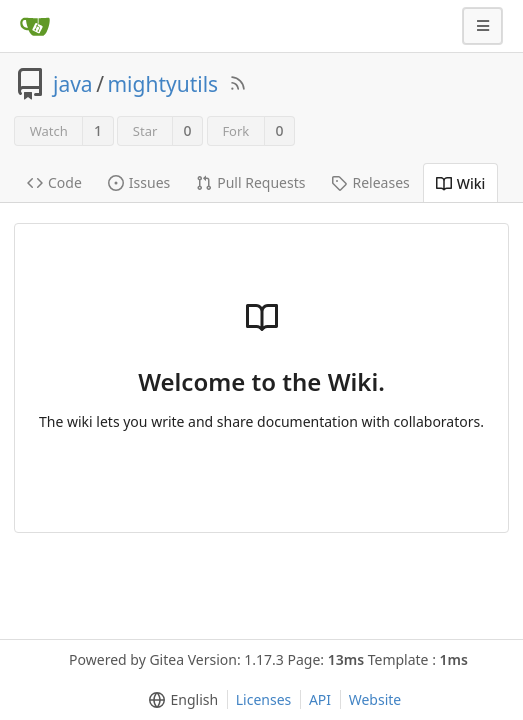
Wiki (461, 183)
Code (54, 182)
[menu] (179, 700)
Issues (139, 182)
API (320, 699)
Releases (370, 182)
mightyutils (162, 84)
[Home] (35, 26)
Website (375, 699)
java (73, 84)
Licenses (264, 699)
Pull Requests (250, 182)
